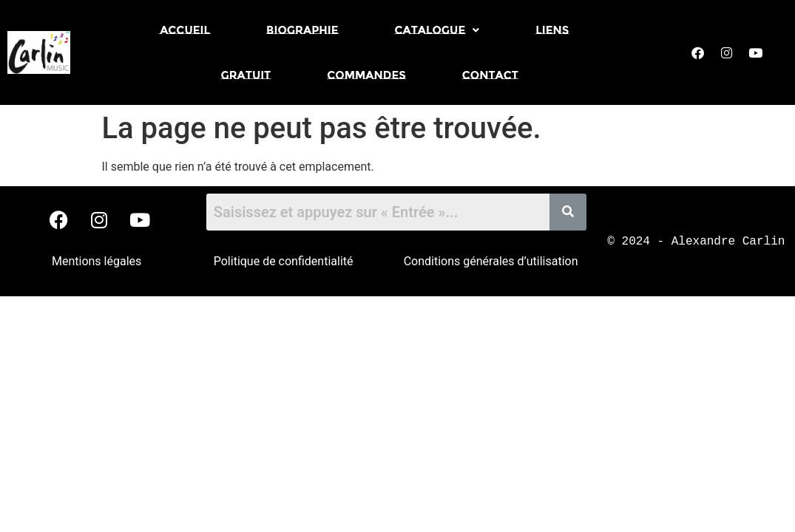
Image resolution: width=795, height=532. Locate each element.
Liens (552, 30)
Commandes (366, 75)
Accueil (185, 30)
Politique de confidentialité (284, 261)
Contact (490, 75)
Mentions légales (97, 261)
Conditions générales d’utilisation (491, 261)
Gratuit (246, 75)
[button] (437, 30)
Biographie (302, 30)
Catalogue (437, 30)
